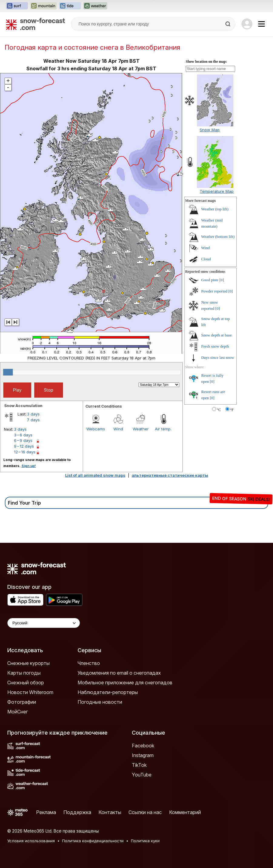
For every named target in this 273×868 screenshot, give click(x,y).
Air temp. (163, 429)
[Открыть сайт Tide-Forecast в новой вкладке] (70, 6)
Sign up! (29, 466)
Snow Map (210, 130)
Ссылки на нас (145, 812)
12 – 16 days (25, 452)
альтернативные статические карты (170, 475)
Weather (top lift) (215, 209)
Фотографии (22, 702)
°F (232, 410)
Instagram (143, 755)
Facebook (143, 746)
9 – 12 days (24, 446)
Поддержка (77, 812)
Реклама (46, 812)
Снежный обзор (26, 683)
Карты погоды (24, 673)
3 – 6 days (23, 435)
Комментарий (185, 812)
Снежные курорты (28, 663)
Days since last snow (218, 357)
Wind (118, 429)
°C (219, 410)
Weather (141, 429)
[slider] (8, 372)
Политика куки (145, 841)
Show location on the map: (206, 62)
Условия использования (31, 841)
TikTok (139, 765)
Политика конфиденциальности (93, 841)
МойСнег (18, 712)
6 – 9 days (23, 440)
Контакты (110, 812)
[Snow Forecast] (35, 24)
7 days (33, 420)
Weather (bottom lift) (218, 237)
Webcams (96, 429)
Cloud (206, 259)
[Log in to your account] (247, 24)
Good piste (210, 280)
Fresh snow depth (215, 346)
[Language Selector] (44, 623)
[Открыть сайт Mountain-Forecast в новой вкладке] (43, 6)
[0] (222, 280)
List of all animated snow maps (95, 475)
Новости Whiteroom (30, 692)
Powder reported (214, 291)
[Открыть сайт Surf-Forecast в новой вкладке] (17, 6)
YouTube (142, 775)
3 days (33, 414)
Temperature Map (217, 191)
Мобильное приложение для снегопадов (125, 683)
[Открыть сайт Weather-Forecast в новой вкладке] (95, 6)
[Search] (228, 24)
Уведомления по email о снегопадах (119, 673)
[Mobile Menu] (261, 24)
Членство (89, 663)
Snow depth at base (216, 335)
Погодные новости (100, 702)
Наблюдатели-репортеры (108, 692)
